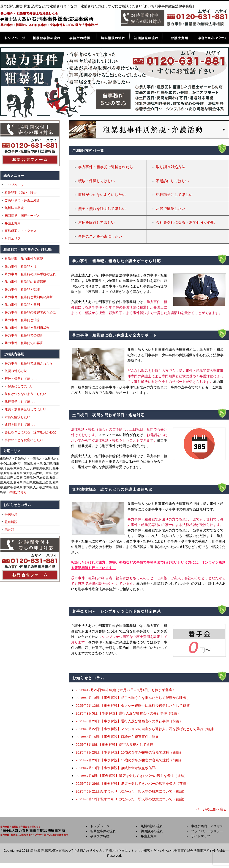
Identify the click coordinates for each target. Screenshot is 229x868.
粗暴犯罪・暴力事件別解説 (24, 259)
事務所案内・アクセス (212, 38)
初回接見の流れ (146, 38)
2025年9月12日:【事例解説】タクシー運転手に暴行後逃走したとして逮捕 (133, 705)
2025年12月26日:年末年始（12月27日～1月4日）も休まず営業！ (125, 690)
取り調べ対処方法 (171, 167)
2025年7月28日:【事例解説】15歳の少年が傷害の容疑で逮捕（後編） (129, 752)
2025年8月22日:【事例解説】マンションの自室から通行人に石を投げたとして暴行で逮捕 (145, 729)
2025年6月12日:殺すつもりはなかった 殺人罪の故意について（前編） (131, 799)
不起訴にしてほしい (172, 181)
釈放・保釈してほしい (96, 181)
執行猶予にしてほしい (174, 195)
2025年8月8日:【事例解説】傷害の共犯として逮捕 (114, 744)
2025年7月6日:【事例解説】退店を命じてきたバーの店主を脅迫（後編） (132, 776)
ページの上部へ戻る (211, 809)
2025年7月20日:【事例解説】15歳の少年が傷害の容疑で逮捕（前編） (129, 760)
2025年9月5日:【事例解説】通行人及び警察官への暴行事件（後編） (128, 713)
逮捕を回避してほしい (96, 222)
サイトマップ (201, 836)
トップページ (15, 38)
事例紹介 (11, 514)
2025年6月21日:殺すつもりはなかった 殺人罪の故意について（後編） (131, 791)
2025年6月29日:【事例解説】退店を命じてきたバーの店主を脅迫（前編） (133, 783)
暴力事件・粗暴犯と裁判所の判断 (29, 297)
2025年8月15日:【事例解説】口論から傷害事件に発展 (117, 737)
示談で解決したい (171, 209)
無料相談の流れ (113, 38)
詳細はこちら (18, 492)
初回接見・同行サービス (22, 216)
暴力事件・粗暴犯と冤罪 (22, 289)
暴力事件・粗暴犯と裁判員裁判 (27, 328)
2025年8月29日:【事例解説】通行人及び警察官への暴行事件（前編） (129, 721)
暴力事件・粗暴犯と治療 (22, 320)
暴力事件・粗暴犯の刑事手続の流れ (30, 274)
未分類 (9, 529)
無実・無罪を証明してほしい (102, 209)
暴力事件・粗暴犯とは (21, 267)
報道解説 (11, 522)
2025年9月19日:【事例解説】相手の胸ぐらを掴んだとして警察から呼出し (133, 698)
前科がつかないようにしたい (102, 195)
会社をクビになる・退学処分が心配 (185, 222)
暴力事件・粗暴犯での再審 (24, 343)
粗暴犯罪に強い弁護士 (21, 192)
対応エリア (13, 239)
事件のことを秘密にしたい (100, 236)
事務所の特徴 (80, 38)
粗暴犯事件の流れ (46, 38)
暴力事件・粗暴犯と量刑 (22, 305)
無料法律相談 (14, 208)
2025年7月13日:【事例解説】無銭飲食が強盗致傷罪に (117, 768)
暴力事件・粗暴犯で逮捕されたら (106, 167)
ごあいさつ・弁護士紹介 (22, 200)
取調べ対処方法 (16, 371)
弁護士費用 (179, 38)
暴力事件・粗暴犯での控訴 (24, 335)
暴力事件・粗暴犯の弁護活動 (25, 282)
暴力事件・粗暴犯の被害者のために (30, 312)
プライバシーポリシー (207, 831)
